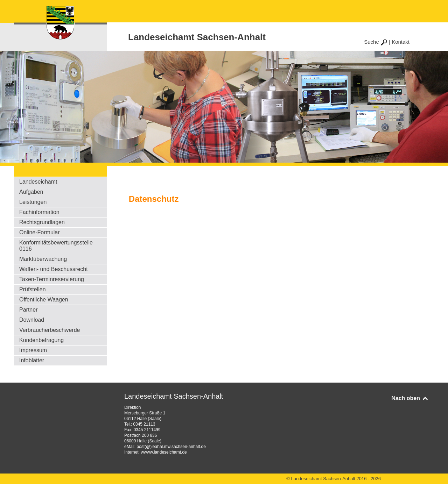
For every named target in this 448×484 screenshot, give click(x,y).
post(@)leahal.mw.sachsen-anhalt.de (171, 447)
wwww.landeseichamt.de (164, 452)
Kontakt (401, 42)
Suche (376, 42)
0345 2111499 (147, 430)
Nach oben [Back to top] (410, 398)
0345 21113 (144, 424)
